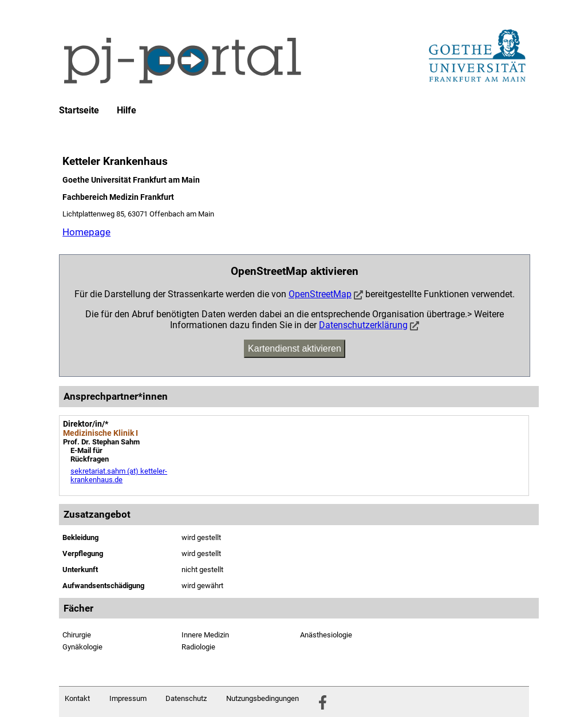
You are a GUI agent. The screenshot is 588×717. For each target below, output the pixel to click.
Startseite (79, 111)
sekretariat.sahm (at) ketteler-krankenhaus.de (119, 475)
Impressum (128, 698)
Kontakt (77, 698)
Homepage (86, 232)
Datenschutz (186, 698)
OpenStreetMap (320, 294)
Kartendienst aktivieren (295, 348)
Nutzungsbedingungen (263, 698)
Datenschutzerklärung (363, 325)
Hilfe (127, 111)
